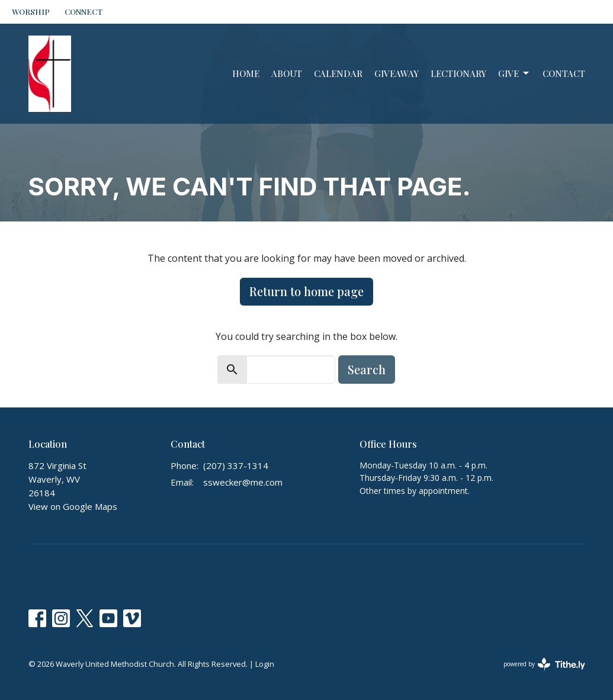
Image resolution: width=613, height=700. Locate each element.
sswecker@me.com (243, 482)
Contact (564, 73)
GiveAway (397, 73)
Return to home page (306, 291)
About (287, 73)
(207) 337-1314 (236, 465)
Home (246, 73)
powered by (544, 664)
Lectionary (458, 73)
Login (265, 664)
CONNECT (84, 12)
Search (367, 369)
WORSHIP (31, 12)
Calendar (338, 73)
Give (514, 74)
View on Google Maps (73, 506)
